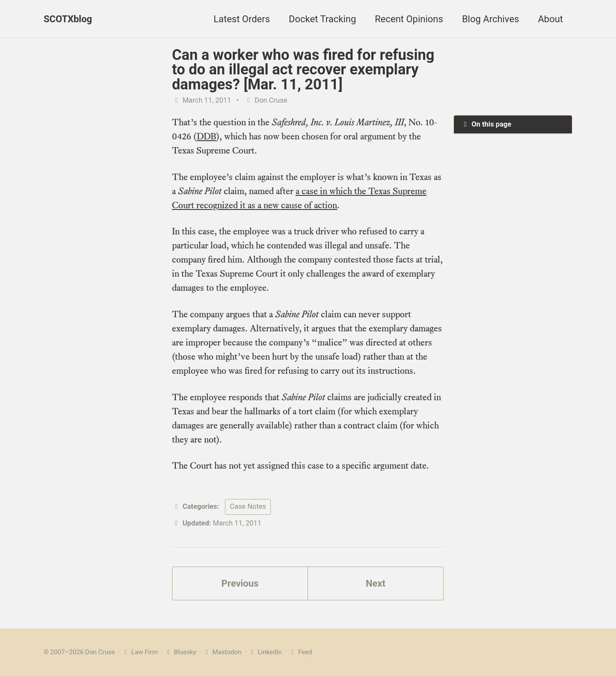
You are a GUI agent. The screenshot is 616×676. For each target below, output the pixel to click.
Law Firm (140, 652)
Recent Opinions (409, 19)
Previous (240, 583)
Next (376, 583)
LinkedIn (265, 652)
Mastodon (222, 652)
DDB (206, 136)
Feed (300, 652)
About (550, 19)
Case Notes (248, 506)
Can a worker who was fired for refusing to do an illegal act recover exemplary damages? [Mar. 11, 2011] (303, 69)
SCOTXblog (68, 19)
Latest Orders (242, 19)
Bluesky (180, 652)
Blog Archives (491, 19)
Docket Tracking (322, 19)
